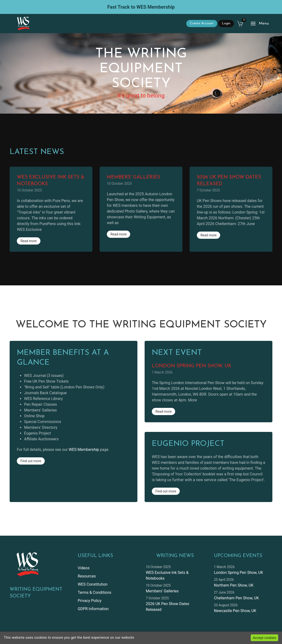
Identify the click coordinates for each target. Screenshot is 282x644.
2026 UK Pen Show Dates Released (167, 607)
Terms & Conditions (95, 592)
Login (226, 23)
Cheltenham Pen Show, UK (236, 598)
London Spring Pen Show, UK (238, 573)
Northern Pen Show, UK (234, 585)
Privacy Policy (90, 601)
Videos (84, 568)
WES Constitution (93, 584)
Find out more (31, 461)
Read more (29, 241)
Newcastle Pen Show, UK (235, 611)
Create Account (202, 23)
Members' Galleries (162, 591)
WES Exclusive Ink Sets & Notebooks (167, 575)
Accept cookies (265, 638)
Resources (87, 576)
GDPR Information (93, 609)
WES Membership (84, 450)
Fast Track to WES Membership (141, 7)
